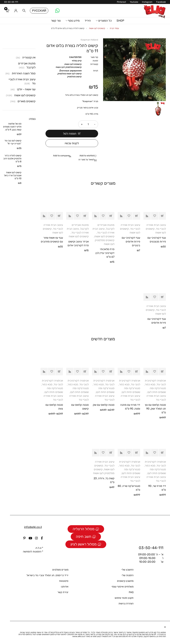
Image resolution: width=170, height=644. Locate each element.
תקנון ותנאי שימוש (124, 598)
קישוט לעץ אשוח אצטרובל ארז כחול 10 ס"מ (13, 175)
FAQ (131, 592)
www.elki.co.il (79, 636)
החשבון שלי (127, 570)
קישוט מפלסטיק (74, 77)
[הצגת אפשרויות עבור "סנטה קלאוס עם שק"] (111, 372)
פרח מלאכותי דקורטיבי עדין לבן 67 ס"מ (105, 253)
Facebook (161, 2)
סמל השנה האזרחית (24, 73)
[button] (162, 216)
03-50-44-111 (11, 2)
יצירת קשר (63, 592)
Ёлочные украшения (71, 71)
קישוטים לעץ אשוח (97, 28)
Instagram (147, 2)
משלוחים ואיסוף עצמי (123, 587)
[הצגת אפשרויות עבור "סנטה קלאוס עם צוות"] (59, 372)
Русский (39, 11)
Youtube (134, 2)
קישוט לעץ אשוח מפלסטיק (70, 74)
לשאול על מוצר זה (86, 160)
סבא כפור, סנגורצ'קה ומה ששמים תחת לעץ (155, 388)
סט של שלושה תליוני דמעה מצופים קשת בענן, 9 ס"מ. (12, 127)
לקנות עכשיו (72, 143)
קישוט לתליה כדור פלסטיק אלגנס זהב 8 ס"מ (12, 159)
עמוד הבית (114, 28)
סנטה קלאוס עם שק (104, 405)
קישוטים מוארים (27, 101)
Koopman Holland (89, 40)
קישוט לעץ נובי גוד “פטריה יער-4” (13, 142)
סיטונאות (64, 581)
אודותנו (65, 587)
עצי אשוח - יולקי (26, 89)
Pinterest (121, 2)
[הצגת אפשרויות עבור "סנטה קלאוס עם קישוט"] (85, 372)
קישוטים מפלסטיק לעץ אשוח (69, 67)
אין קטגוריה (29, 57)
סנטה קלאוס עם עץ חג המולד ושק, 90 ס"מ (155, 409)
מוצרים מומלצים (60, 570)
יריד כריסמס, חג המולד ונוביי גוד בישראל (47, 575)
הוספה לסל (70, 134)
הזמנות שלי (128, 575)
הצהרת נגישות (126, 604)
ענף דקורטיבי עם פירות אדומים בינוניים (131, 242)
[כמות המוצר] (88, 124)
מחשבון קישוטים (125, 581)
